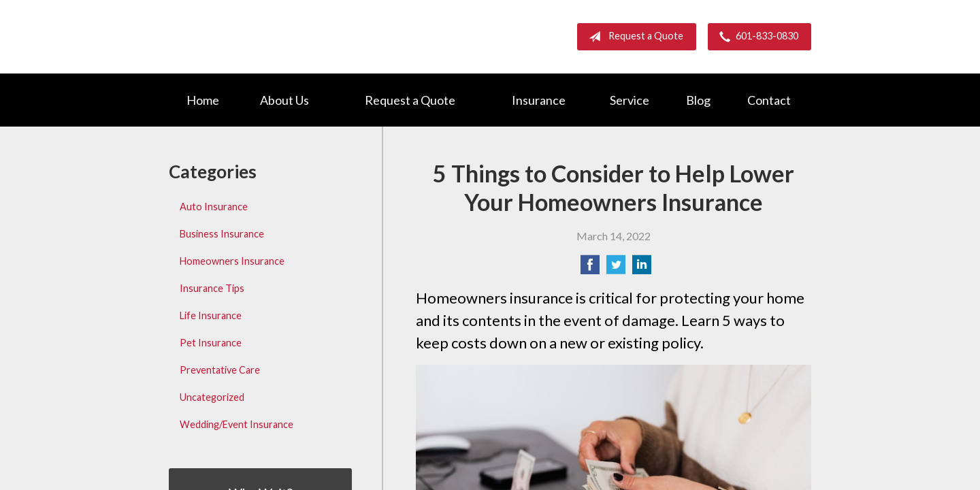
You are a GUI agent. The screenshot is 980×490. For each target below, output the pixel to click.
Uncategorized (212, 397)
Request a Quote (633, 37)
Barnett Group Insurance (284, 36)
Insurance (539, 100)
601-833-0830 (756, 37)
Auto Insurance (214, 207)
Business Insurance (222, 234)
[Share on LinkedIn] (642, 268)
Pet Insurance (211, 343)
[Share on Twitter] (616, 268)
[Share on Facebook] (590, 268)
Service (630, 100)
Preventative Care (220, 370)
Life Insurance (211, 315)
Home (203, 100)
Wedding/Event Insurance (236, 424)
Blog (698, 100)
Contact (769, 100)
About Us (284, 100)
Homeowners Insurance (232, 261)
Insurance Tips (212, 288)
